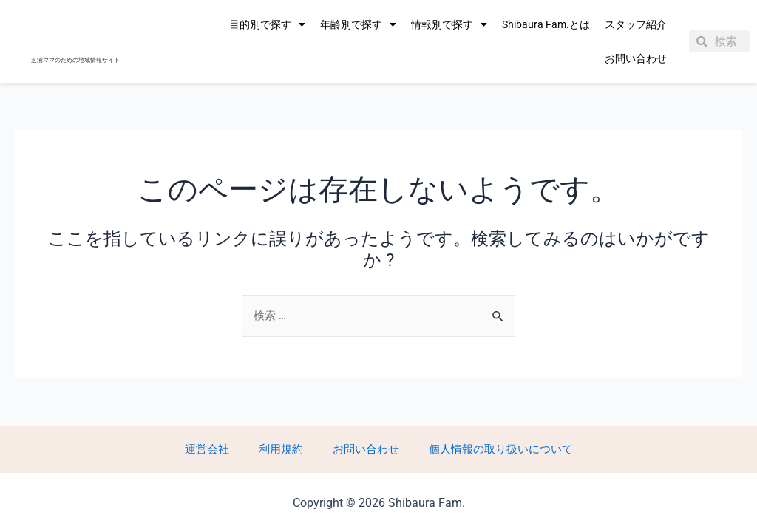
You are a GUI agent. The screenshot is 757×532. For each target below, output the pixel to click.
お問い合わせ (636, 58)
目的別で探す (267, 24)
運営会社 (225, 448)
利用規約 (284, 448)
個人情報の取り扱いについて (479, 448)
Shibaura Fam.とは (546, 24)
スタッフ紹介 (636, 24)
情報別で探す (449, 24)
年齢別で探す (358, 24)
